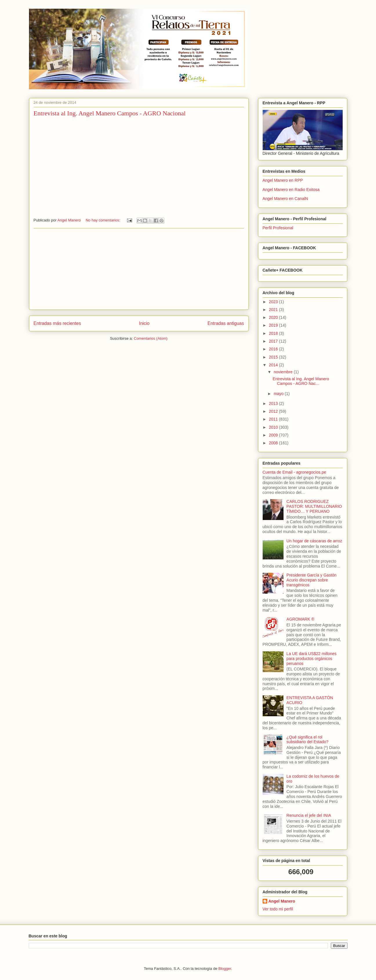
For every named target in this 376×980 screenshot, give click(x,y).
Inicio (144, 323)
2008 (274, 443)
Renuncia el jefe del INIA (309, 815)
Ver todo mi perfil (278, 909)
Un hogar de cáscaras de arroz (314, 541)
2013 (274, 403)
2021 (274, 310)
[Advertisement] (139, 269)
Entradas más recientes (57, 323)
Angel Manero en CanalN (285, 199)
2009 (274, 435)
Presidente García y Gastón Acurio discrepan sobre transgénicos (311, 580)
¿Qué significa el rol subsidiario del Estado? (307, 740)
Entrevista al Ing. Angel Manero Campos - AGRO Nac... (301, 381)
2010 (274, 427)
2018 (274, 333)
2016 (274, 349)
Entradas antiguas (226, 323)
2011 (274, 419)
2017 (274, 341)
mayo (279, 394)
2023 (274, 302)
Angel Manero (282, 901)
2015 (274, 357)
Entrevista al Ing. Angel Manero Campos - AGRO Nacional (110, 113)
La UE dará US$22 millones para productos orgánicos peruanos (311, 659)
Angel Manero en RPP (283, 180)
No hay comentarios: (103, 220)
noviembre (284, 372)
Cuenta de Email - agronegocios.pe (294, 472)
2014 (274, 365)
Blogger (225, 969)
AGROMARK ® (300, 619)
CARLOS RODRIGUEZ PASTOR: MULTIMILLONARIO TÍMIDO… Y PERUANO (314, 506)
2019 (274, 325)
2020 (274, 317)
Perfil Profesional (278, 228)
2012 (274, 411)
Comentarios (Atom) (151, 338)
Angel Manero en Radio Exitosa (291, 190)
